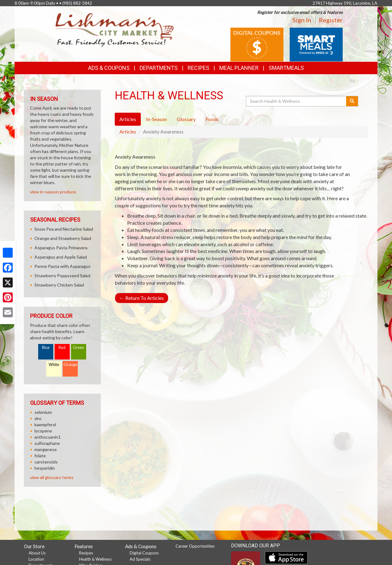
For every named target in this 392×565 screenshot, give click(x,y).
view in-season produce (53, 192)
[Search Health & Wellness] (296, 101)
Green (78, 348)
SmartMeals (286, 68)
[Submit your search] (352, 101)
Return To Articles (142, 298)
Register (331, 20)
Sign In (302, 20)
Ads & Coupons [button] (109, 68)
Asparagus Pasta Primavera (61, 248)
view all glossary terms (52, 477)
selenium (43, 412)
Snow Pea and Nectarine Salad (64, 229)
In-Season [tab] (156, 119)
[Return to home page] (115, 30)
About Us (37, 553)
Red (62, 348)
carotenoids (46, 462)
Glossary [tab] (186, 119)
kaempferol (45, 425)
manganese (46, 449)
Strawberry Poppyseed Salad (62, 276)
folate (40, 456)
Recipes (198, 68)
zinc (38, 418)
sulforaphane (47, 443)
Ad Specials (140, 559)
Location (36, 559)
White (54, 365)
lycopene (43, 431)
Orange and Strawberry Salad (63, 238)
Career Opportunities (195, 546)
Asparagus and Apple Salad (61, 257)
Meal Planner (239, 68)
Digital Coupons (144, 553)
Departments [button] (159, 68)
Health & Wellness (95, 559)
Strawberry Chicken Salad (59, 285)
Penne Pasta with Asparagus (62, 266)
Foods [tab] (212, 119)
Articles (128, 131)
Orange (70, 365)
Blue (46, 348)
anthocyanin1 (48, 437)
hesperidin (45, 468)
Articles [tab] (128, 119)
